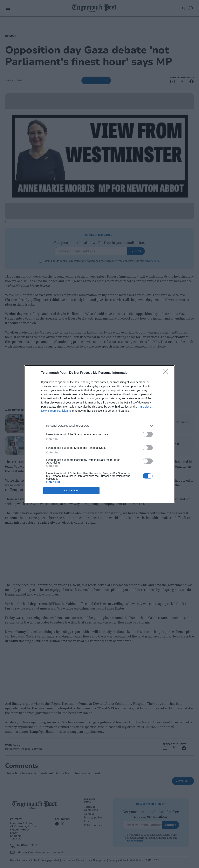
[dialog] (99, 434)
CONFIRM (71, 490)
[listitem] (99, 426)
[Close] (167, 373)
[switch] (148, 434)
